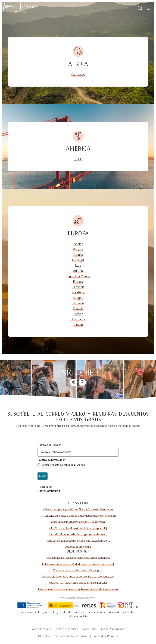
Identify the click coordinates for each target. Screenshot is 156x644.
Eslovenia (78, 288)
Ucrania (78, 314)
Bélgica (78, 244)
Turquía (78, 325)
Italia (78, 266)
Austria (78, 271)
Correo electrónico (49, 445)
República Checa (78, 277)
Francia (78, 282)
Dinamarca (78, 320)
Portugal (78, 261)
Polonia (78, 250)
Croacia (78, 309)
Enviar (43, 476)
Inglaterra (78, 293)
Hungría (78, 298)
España (78, 255)
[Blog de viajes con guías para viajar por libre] (53, 8)
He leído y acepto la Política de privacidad (63, 465)
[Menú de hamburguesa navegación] (149, 8)
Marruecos (78, 75)
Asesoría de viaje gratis (78, 547)
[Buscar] (140, 8)
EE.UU (78, 160)
